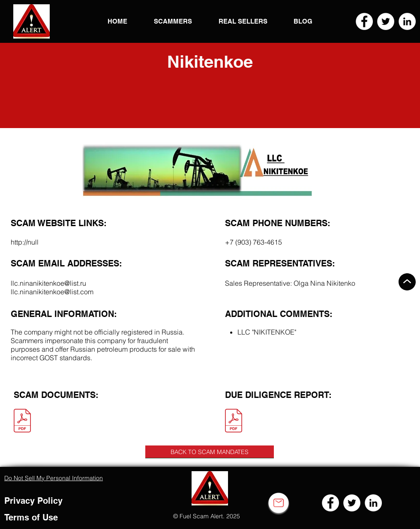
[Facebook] (364, 21)
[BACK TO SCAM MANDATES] (210, 452)
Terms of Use (31, 517)
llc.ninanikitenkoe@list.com (52, 292)
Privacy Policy (33, 501)
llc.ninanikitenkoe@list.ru (48, 283)
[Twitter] (386, 21)
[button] (31, 21)
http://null (25, 242)
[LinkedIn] (407, 21)
